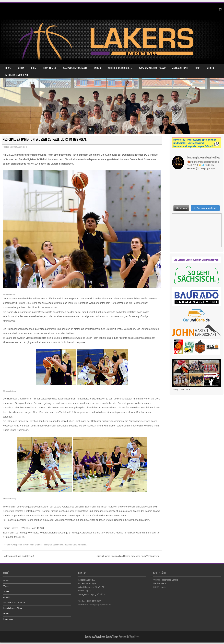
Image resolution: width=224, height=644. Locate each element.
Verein (21, 68)
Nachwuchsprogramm (75, 68)
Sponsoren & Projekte (17, 75)
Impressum (8, 619)
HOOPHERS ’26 (49, 68)
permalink (82, 545)
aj (27, 147)
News (8, 68)
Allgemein (30, 545)
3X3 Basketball (180, 68)
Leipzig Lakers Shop (13, 608)
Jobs (33, 68)
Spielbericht (58, 545)
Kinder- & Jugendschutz (120, 68)
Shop (197, 68)
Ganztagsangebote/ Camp (152, 68)
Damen (38, 545)
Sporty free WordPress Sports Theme (102, 637)
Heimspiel (47, 545)
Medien (210, 68)
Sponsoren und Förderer (14, 603)
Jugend (7, 597)
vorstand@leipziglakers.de (98, 605)
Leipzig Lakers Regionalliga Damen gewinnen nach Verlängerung (129, 556)
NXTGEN (97, 68)
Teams (6, 592)
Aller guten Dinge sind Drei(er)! (18, 556)
